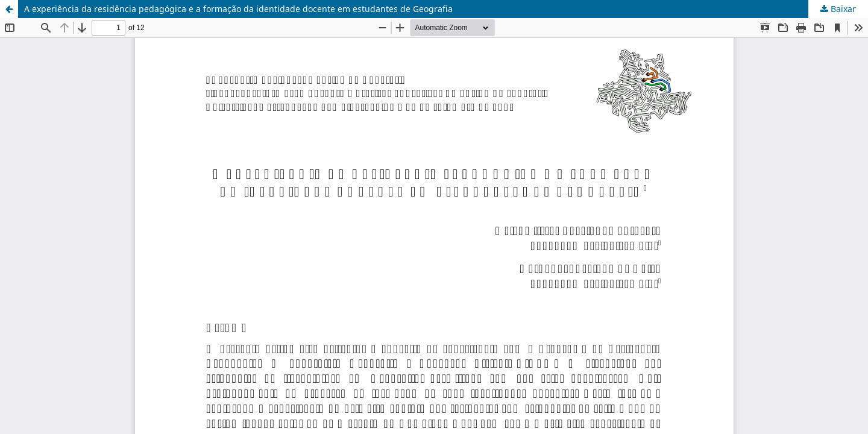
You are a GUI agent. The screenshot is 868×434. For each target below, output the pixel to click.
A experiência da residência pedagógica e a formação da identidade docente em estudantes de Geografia (238, 9)
